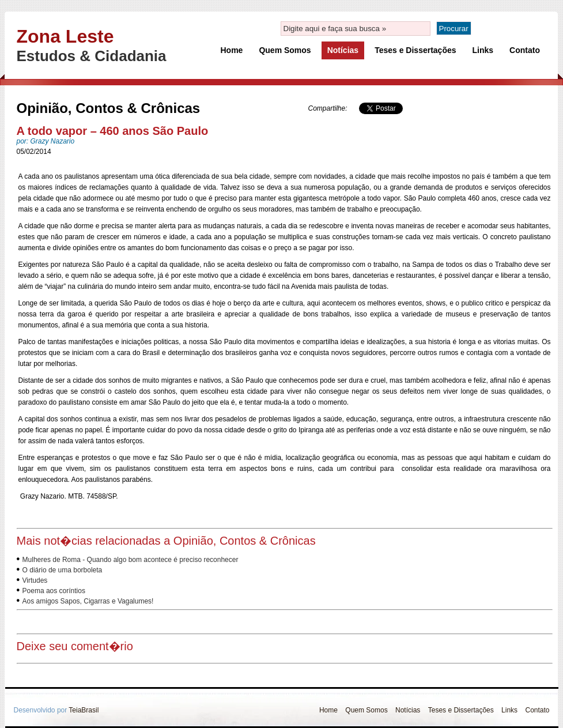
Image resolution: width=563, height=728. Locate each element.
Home (232, 50)
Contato (525, 50)
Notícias (343, 50)
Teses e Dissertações (415, 50)
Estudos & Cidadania (92, 56)
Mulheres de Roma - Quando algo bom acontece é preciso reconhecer (131, 560)
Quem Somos (285, 50)
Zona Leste (65, 36)
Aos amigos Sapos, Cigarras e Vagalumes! (88, 601)
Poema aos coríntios (54, 591)
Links (483, 50)
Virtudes (35, 580)
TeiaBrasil (84, 710)
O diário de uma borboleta (63, 570)
